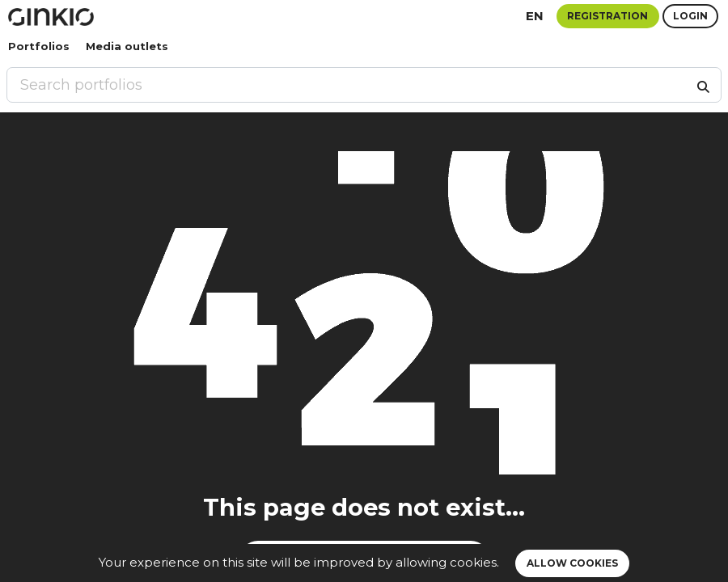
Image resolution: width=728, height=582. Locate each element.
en (535, 16)
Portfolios (39, 46)
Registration (607, 16)
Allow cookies (572, 563)
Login (690, 16)
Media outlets (127, 46)
